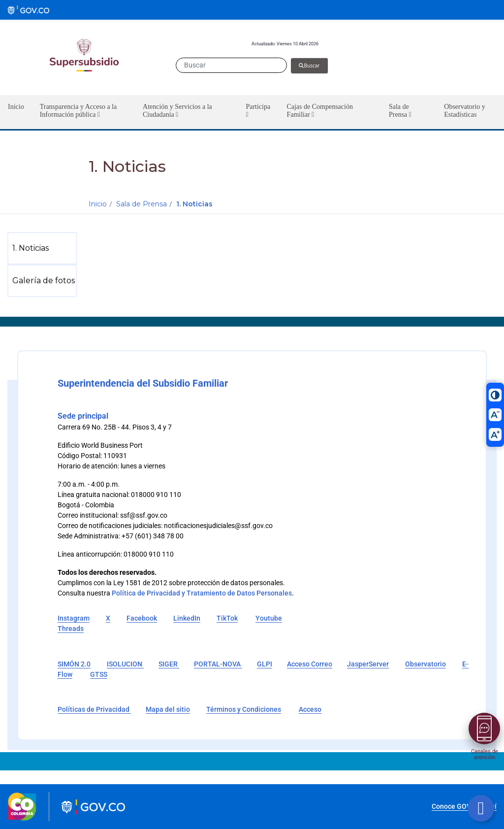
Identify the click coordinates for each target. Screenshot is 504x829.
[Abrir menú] (484, 729)
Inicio (98, 204)
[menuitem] (44, 248)
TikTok (227, 618)
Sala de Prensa (142, 204)
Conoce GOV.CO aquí (464, 806)
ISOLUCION (125, 664)
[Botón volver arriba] (481, 808)
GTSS (99, 674)
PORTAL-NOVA (218, 664)
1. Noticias (194, 204)
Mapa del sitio (168, 709)
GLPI (265, 664)
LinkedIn (187, 618)
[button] (83, 112)
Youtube (269, 618)
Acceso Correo (310, 664)
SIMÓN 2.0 (74, 664)
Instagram (74, 618)
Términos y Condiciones (244, 709)
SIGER (169, 664)
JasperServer (368, 664)
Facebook (142, 618)
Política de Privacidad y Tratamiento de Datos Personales (202, 593)
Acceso (310, 709)
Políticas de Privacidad (94, 709)
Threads (71, 629)
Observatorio (425, 664)
